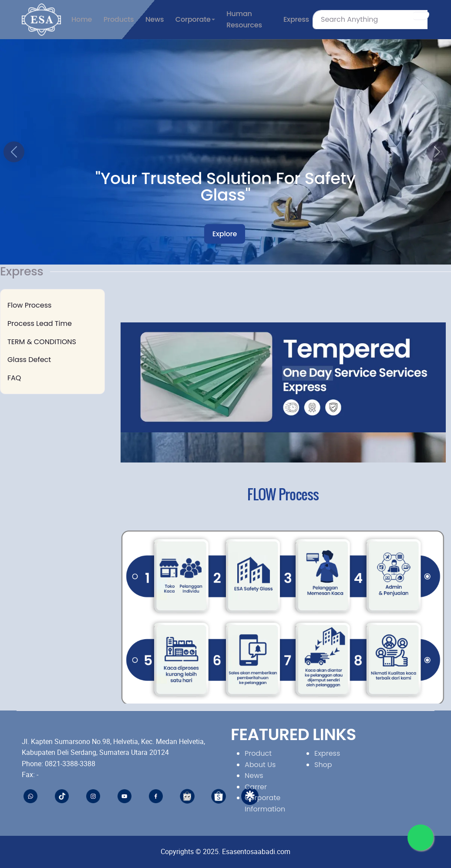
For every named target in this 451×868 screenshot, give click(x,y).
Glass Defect (29, 360)
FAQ (14, 378)
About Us (260, 765)
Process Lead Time (40, 323)
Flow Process (29, 305)
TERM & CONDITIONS (42, 342)
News (254, 776)
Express (327, 753)
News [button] (155, 19)
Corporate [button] (193, 19)
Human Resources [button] (244, 19)
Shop (323, 765)
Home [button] (82, 19)
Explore (225, 234)
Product (258, 753)
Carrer (256, 787)
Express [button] (296, 19)
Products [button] (119, 19)
